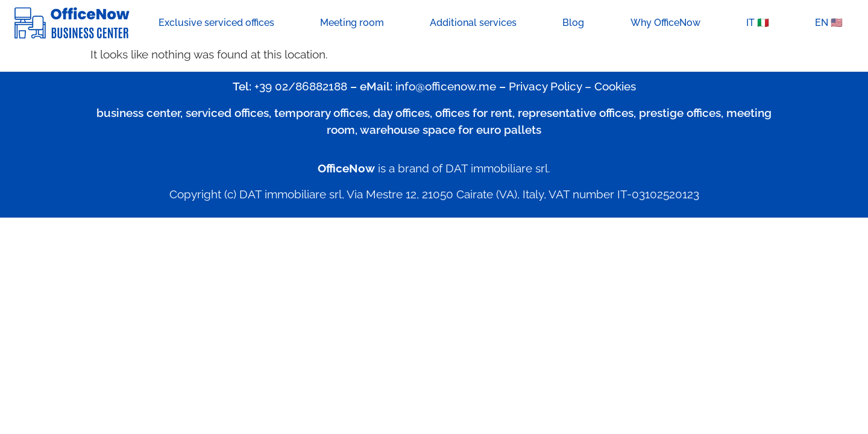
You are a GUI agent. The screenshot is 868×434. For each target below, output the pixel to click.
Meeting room (352, 23)
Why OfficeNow (665, 23)
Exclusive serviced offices (216, 23)
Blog (573, 23)
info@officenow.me (446, 86)
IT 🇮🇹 (758, 23)
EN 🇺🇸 (829, 23)
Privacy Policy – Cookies (572, 86)
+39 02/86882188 (301, 86)
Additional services (473, 23)
